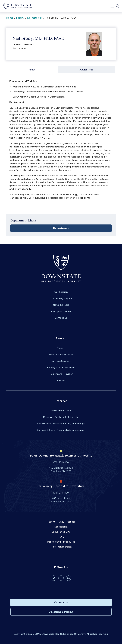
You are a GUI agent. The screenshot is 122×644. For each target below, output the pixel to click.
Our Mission (61, 292)
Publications (86, 70)
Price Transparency (61, 547)
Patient (61, 348)
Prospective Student (61, 355)
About (32, 70)
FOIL (61, 537)
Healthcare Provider (61, 374)
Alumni (61, 380)
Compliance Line (61, 532)
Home (10, 18)
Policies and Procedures (61, 542)
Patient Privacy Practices (61, 522)
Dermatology (35, 18)
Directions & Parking (61, 612)
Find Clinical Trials (61, 411)
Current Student (61, 361)
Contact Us (61, 318)
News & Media (61, 305)
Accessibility (61, 527)
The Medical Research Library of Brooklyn (61, 424)
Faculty (20, 18)
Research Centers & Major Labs (61, 417)
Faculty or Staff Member (61, 367)
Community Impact (61, 298)
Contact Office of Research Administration (61, 430)
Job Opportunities (61, 311)
